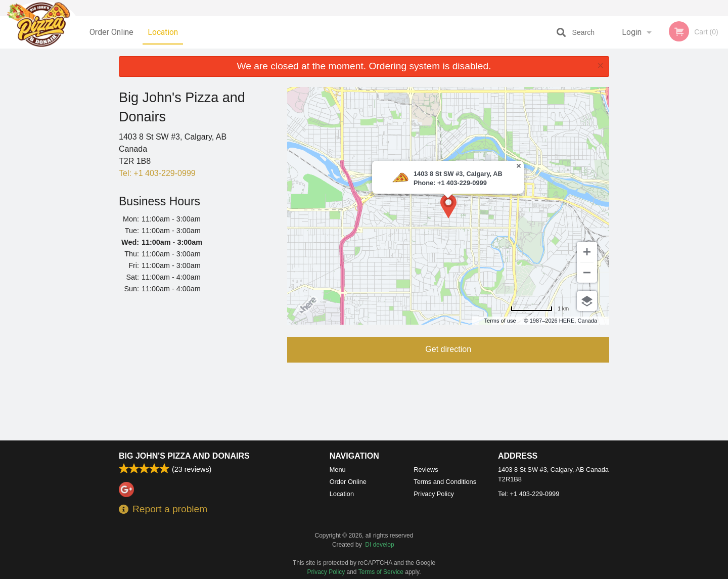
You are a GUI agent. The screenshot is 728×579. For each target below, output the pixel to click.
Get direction (448, 349)
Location (163, 32)
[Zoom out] (587, 273)
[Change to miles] (540, 309)
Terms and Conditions (445, 482)
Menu (338, 470)
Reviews (426, 470)
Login (632, 32)
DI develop (379, 545)
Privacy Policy (434, 494)
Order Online (111, 32)
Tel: (157, 173)
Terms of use (500, 321)
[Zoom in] (587, 252)
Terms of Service (381, 572)
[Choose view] (587, 301)
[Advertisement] (195, 369)
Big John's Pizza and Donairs (184, 456)
